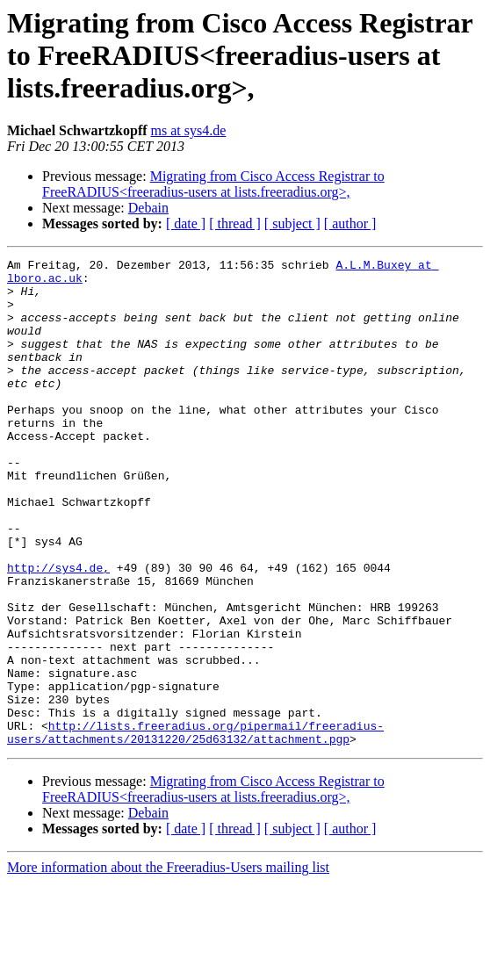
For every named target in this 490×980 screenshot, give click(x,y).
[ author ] (350, 223)
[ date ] (186, 223)
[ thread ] (235, 223)
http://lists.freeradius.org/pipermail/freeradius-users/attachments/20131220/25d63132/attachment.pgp (195, 828)
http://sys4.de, (58, 631)
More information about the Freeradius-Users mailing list (168, 965)
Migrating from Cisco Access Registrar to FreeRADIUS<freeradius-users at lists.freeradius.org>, (213, 184)
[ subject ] (292, 223)
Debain (148, 208)
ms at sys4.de (189, 130)
